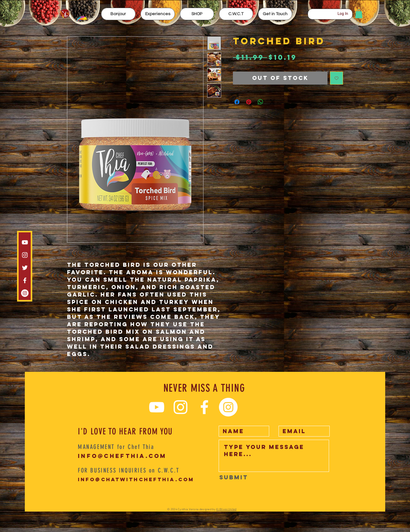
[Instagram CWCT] (25, 293)
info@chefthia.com (122, 456)
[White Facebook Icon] (25, 280)
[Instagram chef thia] (25, 255)
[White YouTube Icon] (25, 242)
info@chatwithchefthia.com (136, 479)
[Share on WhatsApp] (261, 102)
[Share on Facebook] (237, 102)
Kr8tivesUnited (226, 510)
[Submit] (234, 477)
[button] (158, 14)
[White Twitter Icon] (25, 268)
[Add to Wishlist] (336, 78)
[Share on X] (272, 102)
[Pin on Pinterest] (249, 102)
